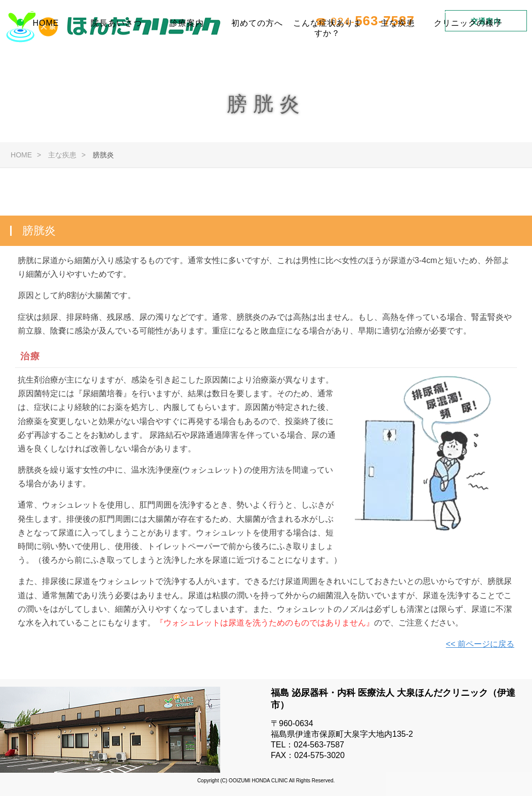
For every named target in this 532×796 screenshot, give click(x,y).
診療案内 (187, 58)
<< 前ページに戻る (480, 645)
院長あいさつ (116, 58)
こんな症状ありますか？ (328, 62)
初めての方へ (257, 58)
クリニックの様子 (468, 58)
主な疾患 (398, 58)
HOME (46, 58)
